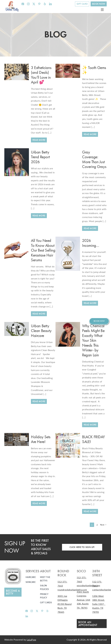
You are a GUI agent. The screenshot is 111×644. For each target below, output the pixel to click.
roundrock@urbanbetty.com (72, 590)
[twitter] (34, 4)
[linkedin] (50, 4)
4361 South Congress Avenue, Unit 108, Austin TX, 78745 (84, 600)
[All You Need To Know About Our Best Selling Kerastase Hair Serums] (17, 239)
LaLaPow (32, 640)
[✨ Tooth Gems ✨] (68, 66)
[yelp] (45, 4)
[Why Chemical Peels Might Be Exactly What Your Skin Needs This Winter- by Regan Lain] (90, 425)
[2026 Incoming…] (68, 239)
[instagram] (28, 4)
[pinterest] (39, 4)
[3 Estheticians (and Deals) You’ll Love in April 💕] (17, 66)
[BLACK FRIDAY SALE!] (68, 435)
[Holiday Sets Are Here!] (17, 435)
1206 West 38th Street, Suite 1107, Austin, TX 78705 (99, 604)
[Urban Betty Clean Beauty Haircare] (39, 401)
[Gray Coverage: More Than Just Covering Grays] (90, 228)
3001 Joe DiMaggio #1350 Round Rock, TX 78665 (65, 604)
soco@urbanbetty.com (88, 585)
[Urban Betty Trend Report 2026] (17, 150)
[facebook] (23, 4)
